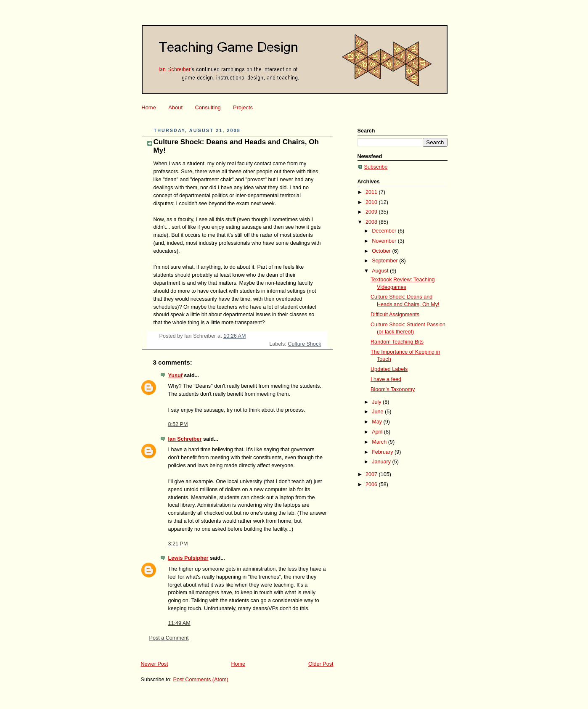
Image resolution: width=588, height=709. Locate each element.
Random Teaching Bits (397, 342)
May (377, 422)
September (385, 261)
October (382, 251)
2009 (372, 212)
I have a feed (386, 379)
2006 (372, 484)
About (175, 107)
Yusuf (175, 376)
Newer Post (155, 664)
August (381, 271)
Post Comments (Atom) (201, 680)
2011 (372, 192)
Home (149, 107)
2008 (372, 222)
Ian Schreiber (185, 439)
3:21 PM (178, 544)
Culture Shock (304, 344)
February (383, 452)
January (382, 462)
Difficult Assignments (395, 315)
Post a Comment (169, 638)
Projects (243, 107)
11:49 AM (179, 623)
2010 (372, 202)
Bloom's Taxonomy (393, 389)
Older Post (321, 664)
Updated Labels (389, 369)
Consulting (208, 107)
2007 (372, 474)
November (385, 241)
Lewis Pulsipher (188, 558)
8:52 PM (178, 424)
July (377, 402)
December (385, 231)
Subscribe (376, 167)
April (378, 432)
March (380, 442)
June (378, 412)
